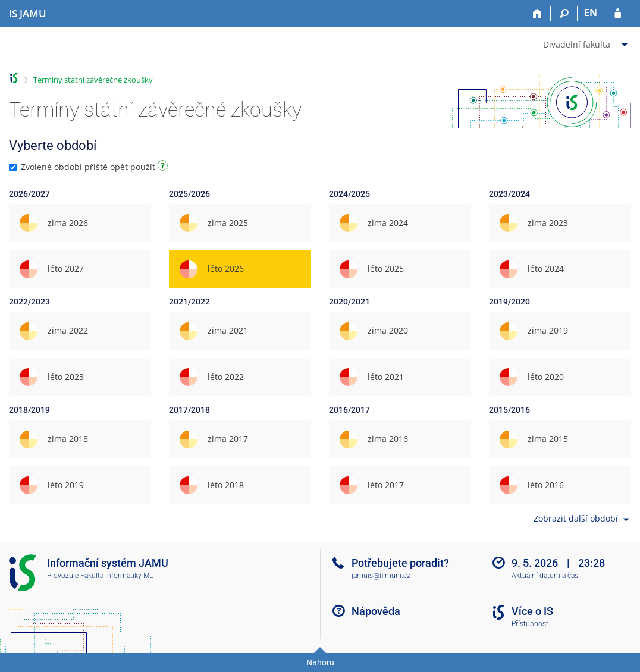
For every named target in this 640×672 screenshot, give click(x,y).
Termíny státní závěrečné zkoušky (93, 80)
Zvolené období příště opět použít (90, 167)
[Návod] (164, 167)
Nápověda (376, 611)
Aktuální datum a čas (545, 576)
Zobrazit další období (582, 519)
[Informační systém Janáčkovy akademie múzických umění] (28, 14)
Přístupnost (530, 624)
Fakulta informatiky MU (117, 576)
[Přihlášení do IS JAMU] (618, 14)
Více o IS (532, 611)
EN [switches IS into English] (591, 12)
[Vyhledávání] (564, 14)
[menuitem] (587, 42)
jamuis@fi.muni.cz (381, 576)
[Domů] (537, 14)
